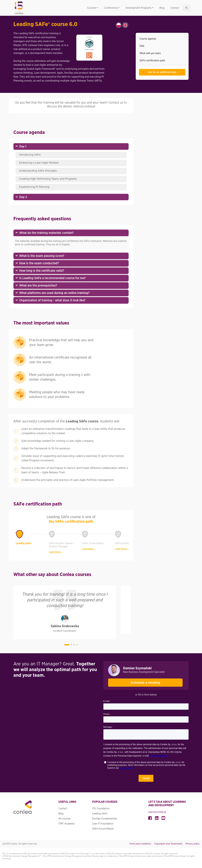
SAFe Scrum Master (103, 829)
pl (187, 8)
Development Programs (139, 8)
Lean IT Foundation (103, 824)
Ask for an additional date (162, 72)
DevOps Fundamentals (105, 819)
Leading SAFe (100, 814)
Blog (162, 8)
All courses (64, 819)
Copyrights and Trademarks (168, 844)
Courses (92, 8)
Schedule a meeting (134, 681)
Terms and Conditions (140, 844)
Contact (175, 8)
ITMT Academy (67, 824)
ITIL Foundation (101, 809)
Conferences (111, 8)
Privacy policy (193, 844)
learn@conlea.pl (157, 812)
